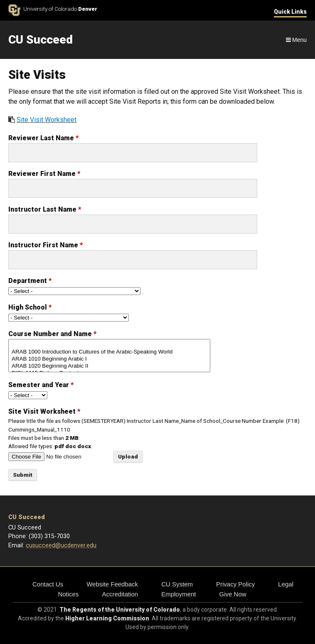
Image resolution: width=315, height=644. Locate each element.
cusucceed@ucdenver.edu (61, 545)
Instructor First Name (46, 245)
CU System (177, 584)
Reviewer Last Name (43, 138)
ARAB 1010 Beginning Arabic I (109, 359)
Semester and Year (41, 385)
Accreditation (120, 594)
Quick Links (290, 12)
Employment (178, 594)
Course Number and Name (52, 334)
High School (30, 307)
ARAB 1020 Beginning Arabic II (109, 366)
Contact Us (48, 584)
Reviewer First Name (44, 174)
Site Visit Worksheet (47, 120)
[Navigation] (296, 40)
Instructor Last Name (45, 209)
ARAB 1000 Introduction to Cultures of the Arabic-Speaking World (109, 352)
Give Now (233, 594)
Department (30, 281)
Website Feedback (112, 584)
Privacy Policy (235, 584)
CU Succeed (27, 517)
